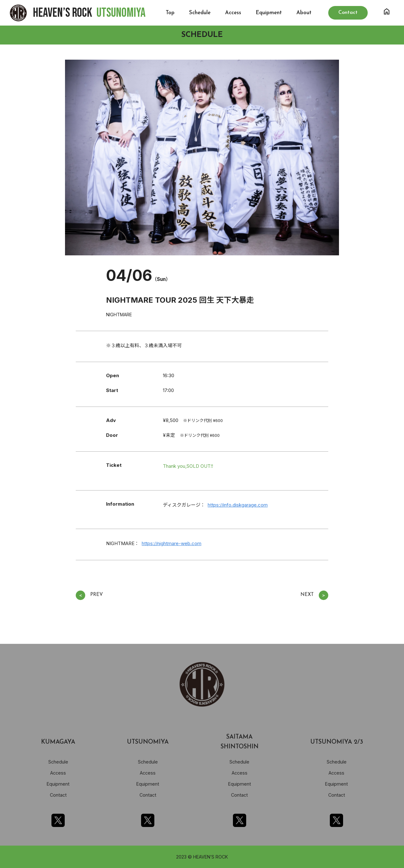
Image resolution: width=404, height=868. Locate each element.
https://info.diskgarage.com (238, 505)
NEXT (314, 595)
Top (170, 13)
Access (233, 13)
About (304, 13)
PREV (89, 595)
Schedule (200, 13)
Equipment (269, 13)
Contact (58, 795)
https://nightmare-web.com (172, 543)
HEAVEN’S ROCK (89, 13)
